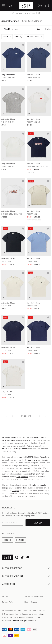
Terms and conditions (34, 596)
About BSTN (26, 584)
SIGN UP (38, 523)
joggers (21, 493)
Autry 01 (16, 491)
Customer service (26, 568)
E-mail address (9, 522)
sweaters (13, 493)
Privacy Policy (8, 602)
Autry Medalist (22, 477)
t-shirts (5, 493)
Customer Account (26, 576)
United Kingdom (31, 602)
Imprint (5, 596)
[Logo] (26, 6)
